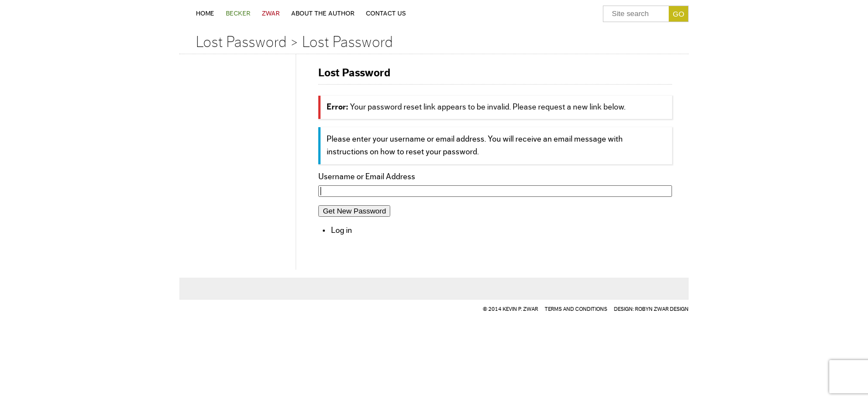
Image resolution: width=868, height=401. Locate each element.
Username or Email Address (367, 177)
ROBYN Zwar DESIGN (662, 309)
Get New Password (354, 211)
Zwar (271, 13)
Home (205, 13)
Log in (342, 230)
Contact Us (386, 13)
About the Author (323, 13)
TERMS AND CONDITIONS (576, 309)
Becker (238, 13)
